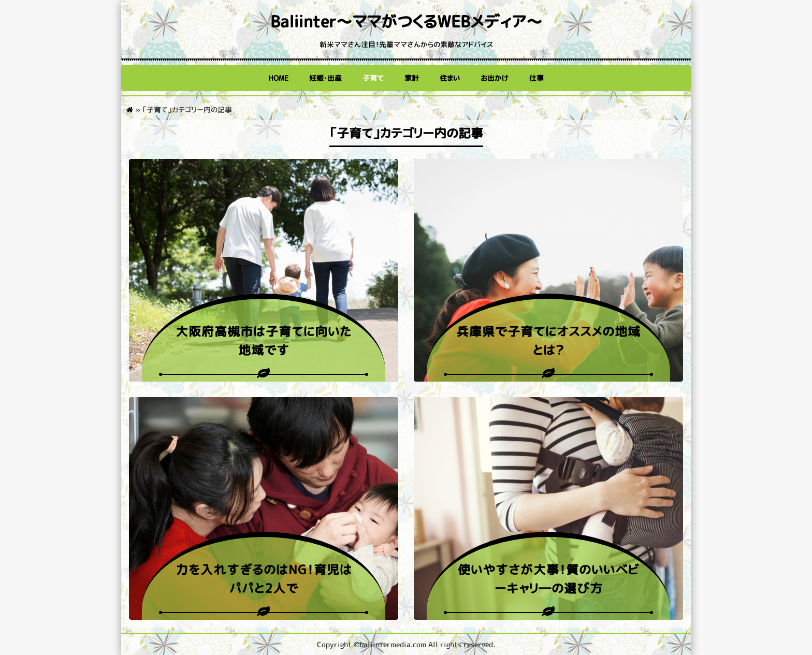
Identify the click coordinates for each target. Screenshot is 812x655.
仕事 (536, 78)
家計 (412, 78)
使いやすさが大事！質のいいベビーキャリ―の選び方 (549, 579)
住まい (450, 78)
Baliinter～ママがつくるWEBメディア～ (406, 21)
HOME (278, 78)
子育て (373, 78)
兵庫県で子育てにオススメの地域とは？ (548, 341)
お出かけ (495, 78)
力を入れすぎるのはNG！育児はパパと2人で (264, 579)
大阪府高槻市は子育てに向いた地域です (264, 341)
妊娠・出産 (325, 78)
